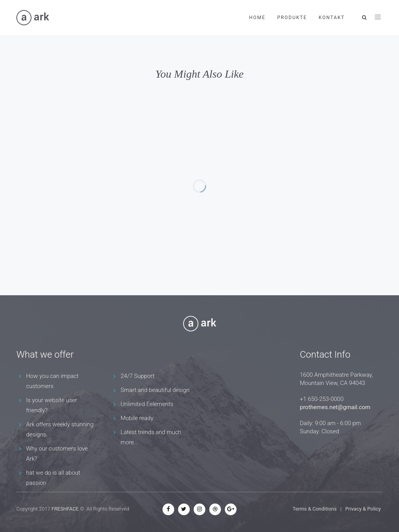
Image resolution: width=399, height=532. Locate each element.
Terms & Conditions (315, 509)
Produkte (292, 18)
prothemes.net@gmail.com (335, 407)
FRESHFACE (65, 509)
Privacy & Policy (363, 509)
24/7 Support (138, 376)
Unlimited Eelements (147, 404)
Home (257, 18)
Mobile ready (137, 418)
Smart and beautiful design (155, 390)
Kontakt (332, 18)
